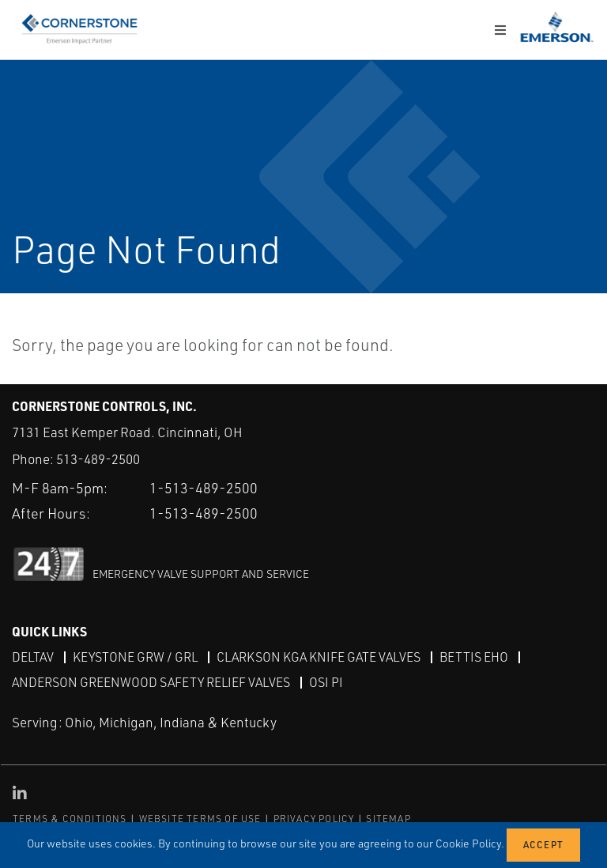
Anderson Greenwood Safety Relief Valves (151, 682)
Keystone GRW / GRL (135, 657)
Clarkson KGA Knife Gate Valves (319, 657)
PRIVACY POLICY (314, 819)
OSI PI (326, 682)
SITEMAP (388, 819)
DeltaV (33, 657)
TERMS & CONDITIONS (70, 819)
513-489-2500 (98, 459)
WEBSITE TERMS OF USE (200, 819)
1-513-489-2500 (204, 488)
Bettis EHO (474, 657)
